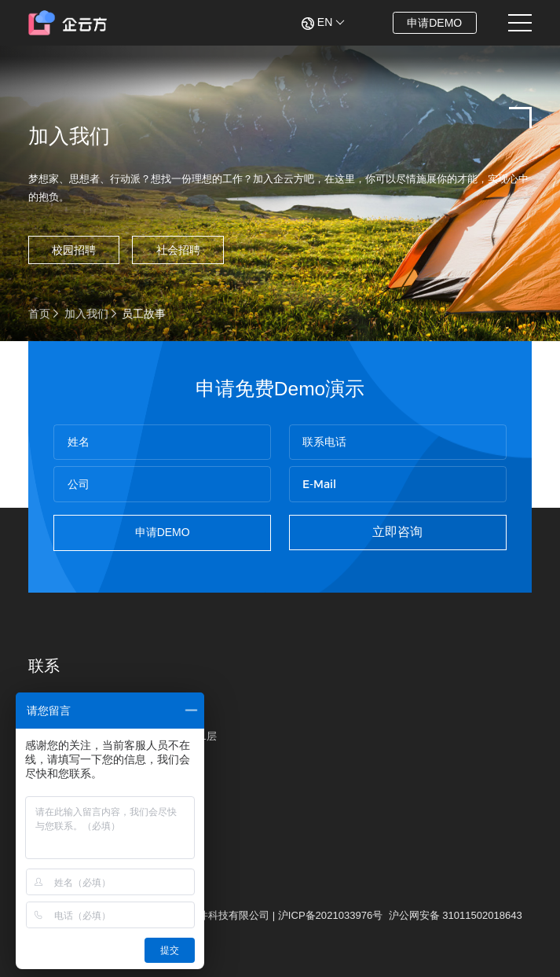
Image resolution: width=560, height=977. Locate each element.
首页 (39, 314)
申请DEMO (434, 23)
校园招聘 (74, 250)
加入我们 (86, 314)
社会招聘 (178, 250)
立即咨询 (397, 532)
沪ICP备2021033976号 (330, 915)
